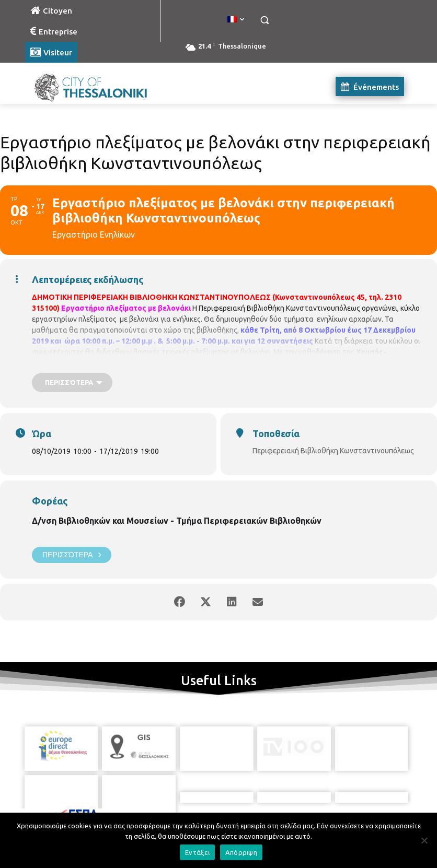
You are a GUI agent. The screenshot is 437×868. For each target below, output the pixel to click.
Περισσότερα (72, 555)
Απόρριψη (241, 852)
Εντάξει (197, 852)
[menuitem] (236, 20)
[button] (264, 20)
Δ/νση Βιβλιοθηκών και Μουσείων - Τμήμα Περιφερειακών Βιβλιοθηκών (177, 521)
